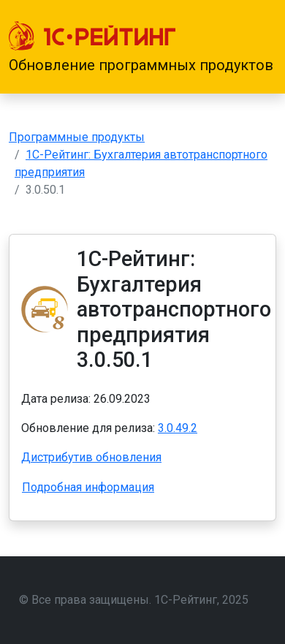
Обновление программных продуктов (141, 65)
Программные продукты (77, 137)
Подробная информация (88, 487)
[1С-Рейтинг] (92, 36)
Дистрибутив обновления (91, 457)
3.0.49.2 (178, 428)
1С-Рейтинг (186, 600)
